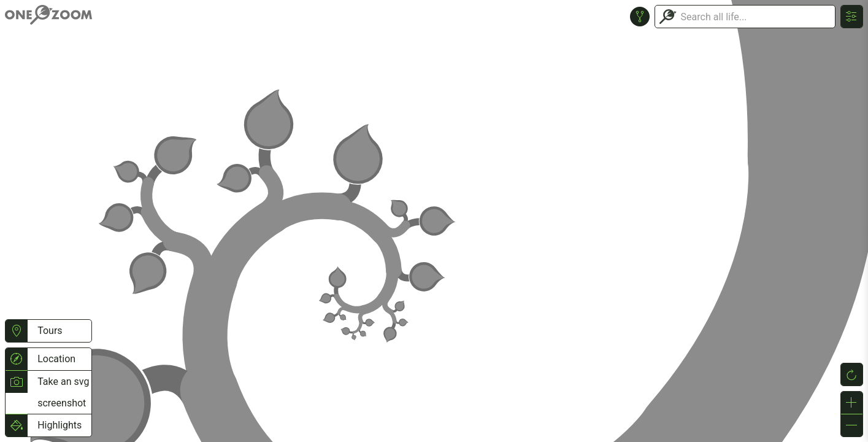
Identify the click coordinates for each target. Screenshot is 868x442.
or (434, 221)
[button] (16, 331)
